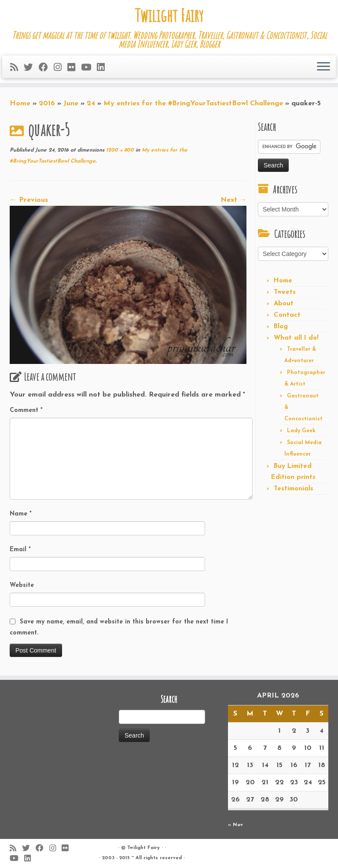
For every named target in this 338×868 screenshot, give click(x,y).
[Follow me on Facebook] (46, 68)
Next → (233, 200)
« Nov (235, 825)
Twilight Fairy (169, 15)
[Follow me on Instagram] (61, 68)
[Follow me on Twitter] (31, 68)
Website (22, 585)
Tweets (285, 292)
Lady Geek (301, 431)
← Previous (29, 200)
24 (91, 104)
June (71, 104)
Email (20, 550)
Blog (281, 327)
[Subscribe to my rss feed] (17, 68)
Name (21, 514)
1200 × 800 (119, 150)
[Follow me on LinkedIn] (104, 68)
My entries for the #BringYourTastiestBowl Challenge (193, 104)
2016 (47, 104)
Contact (287, 315)
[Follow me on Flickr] (74, 68)
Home (20, 104)
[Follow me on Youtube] (89, 68)
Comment (26, 410)
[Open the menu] (323, 67)
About (284, 304)
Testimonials (294, 489)
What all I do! (296, 338)
